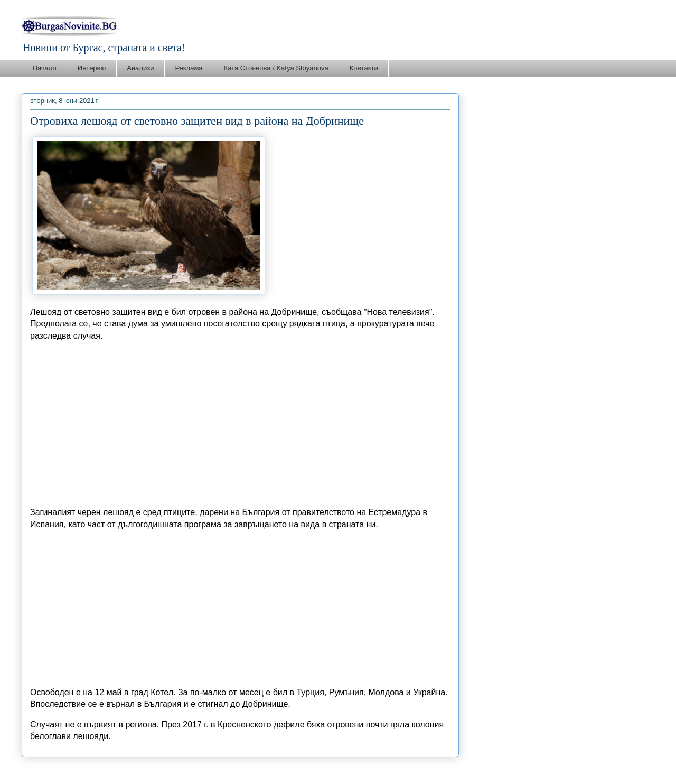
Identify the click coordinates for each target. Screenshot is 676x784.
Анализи (140, 68)
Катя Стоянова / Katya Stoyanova (276, 68)
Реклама (189, 68)
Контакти (364, 68)
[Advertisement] (240, 424)
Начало (45, 68)
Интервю (92, 68)
